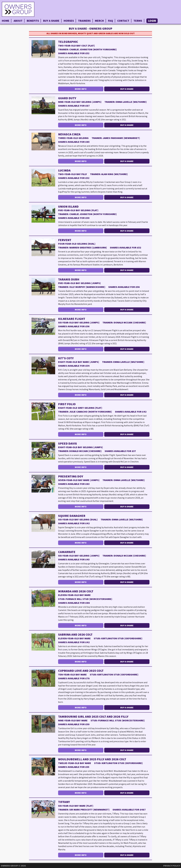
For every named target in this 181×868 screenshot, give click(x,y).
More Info (81, 89)
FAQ (111, 21)
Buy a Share (51, 21)
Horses (69, 21)
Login (152, 21)
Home (6, 21)
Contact (123, 21)
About (18, 21)
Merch (99, 21)
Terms (138, 21)
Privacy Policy (172, 866)
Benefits (33, 21)
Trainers (84, 21)
